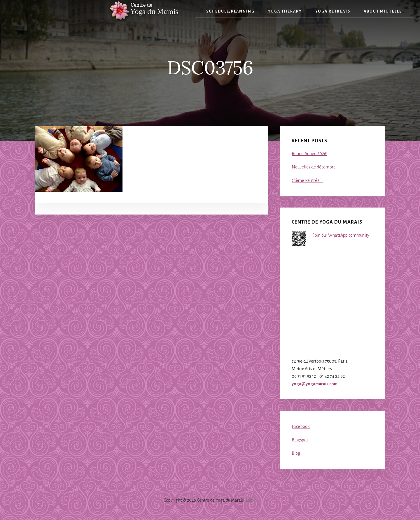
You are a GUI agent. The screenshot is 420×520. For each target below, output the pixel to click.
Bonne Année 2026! (309, 154)
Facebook (301, 426)
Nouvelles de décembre (314, 167)
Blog (296, 453)
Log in (251, 500)
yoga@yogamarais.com (315, 384)
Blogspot (300, 440)
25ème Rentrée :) (307, 180)
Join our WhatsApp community (341, 235)
